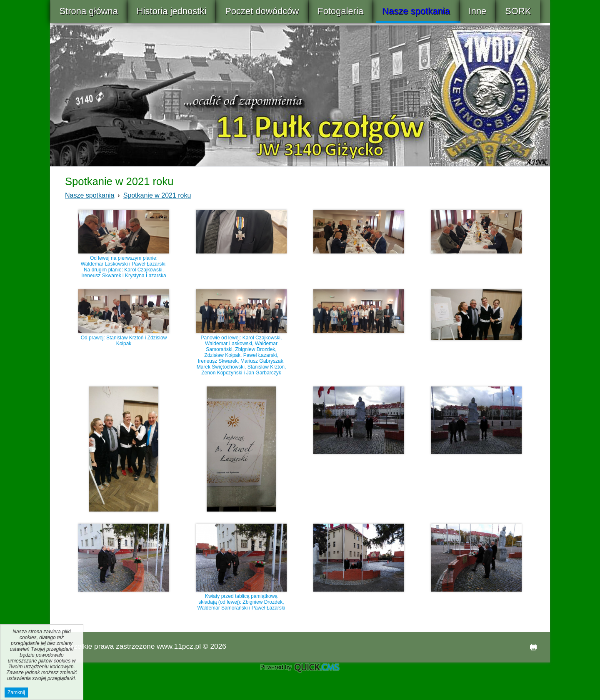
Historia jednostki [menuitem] (172, 11)
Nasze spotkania (90, 195)
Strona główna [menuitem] (89, 11)
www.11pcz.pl (179, 646)
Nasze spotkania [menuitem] (416, 11)
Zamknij (16, 692)
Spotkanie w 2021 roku (157, 195)
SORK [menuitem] (518, 11)
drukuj (530, 647)
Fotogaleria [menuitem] (340, 11)
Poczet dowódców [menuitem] (262, 11)
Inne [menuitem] (478, 11)
